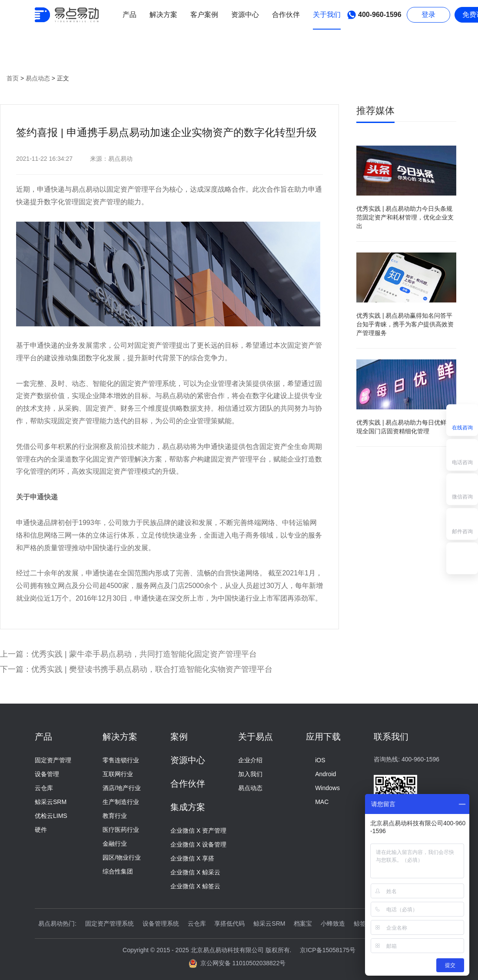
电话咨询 (462, 454)
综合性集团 (118, 871)
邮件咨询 (462, 523)
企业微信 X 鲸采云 (195, 872)
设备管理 (47, 774)
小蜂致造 (333, 924)
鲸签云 (363, 924)
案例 (179, 737)
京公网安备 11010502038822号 (237, 963)
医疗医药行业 (121, 830)
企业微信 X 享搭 (192, 858)
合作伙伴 (188, 784)
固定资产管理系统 (110, 924)
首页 (13, 78)
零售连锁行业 (121, 760)
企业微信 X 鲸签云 (195, 886)
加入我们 (250, 774)
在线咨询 (462, 419)
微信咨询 (462, 488)
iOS (315, 760)
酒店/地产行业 (122, 788)
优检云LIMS (51, 816)
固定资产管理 (53, 760)
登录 (428, 15)
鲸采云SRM (51, 802)
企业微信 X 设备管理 (198, 844)
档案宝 (303, 924)
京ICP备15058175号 (328, 950)
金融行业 (115, 844)
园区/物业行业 (122, 857)
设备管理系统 (161, 924)
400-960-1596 (373, 15)
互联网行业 (118, 774)
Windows (323, 788)
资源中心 (188, 760)
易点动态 (39, 78)
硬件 (41, 830)
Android (321, 774)
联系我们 (391, 737)
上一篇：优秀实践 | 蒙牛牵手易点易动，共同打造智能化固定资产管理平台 (128, 654)
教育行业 (115, 816)
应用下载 (323, 737)
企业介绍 (250, 760)
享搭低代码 (229, 924)
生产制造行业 (121, 802)
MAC (317, 802)
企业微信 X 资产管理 (198, 831)
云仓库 (44, 788)
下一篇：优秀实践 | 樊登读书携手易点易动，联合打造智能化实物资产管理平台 (136, 669)
